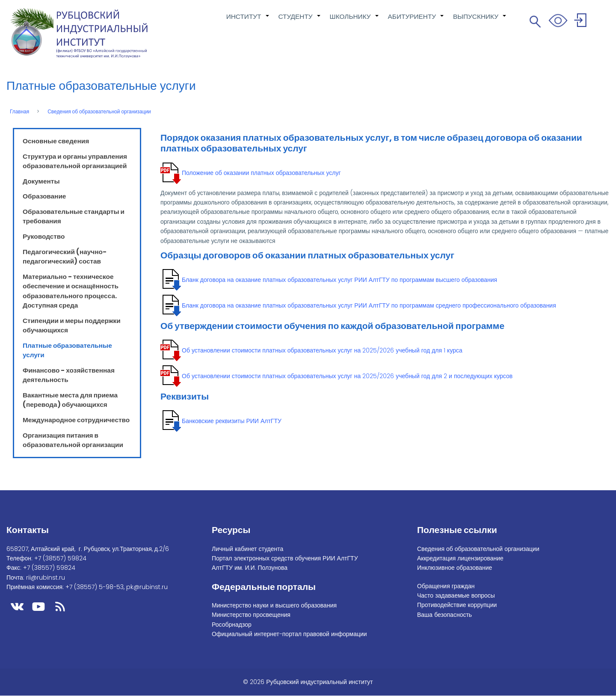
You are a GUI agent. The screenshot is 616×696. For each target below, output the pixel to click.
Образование (44, 196)
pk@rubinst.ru (147, 587)
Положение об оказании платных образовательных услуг (261, 173)
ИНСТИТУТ (248, 21)
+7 (60, 558)
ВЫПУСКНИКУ (480, 21)
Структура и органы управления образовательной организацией (75, 161)
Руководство (44, 236)
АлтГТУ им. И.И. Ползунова (250, 568)
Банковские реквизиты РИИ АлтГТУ (232, 421)
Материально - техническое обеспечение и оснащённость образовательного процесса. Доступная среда (71, 291)
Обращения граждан (446, 586)
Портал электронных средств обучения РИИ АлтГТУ (285, 558)
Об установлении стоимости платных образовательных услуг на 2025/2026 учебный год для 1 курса (322, 350)
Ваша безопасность (444, 615)
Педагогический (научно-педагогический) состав (65, 256)
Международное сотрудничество (76, 420)
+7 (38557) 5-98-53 (95, 587)
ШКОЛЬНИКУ (355, 21)
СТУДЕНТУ (300, 21)
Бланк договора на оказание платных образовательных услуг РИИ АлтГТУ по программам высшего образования (339, 280)
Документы (41, 181)
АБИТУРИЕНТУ (416, 21)
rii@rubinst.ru (46, 578)
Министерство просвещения (251, 615)
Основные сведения (56, 141)
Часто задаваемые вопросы (456, 595)
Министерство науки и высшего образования (274, 605)
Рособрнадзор (232, 625)
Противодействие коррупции (457, 605)
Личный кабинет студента (247, 549)
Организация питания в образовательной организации (73, 440)
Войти (582, 22)
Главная (19, 112)
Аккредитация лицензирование (460, 558)
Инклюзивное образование (455, 568)
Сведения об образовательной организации (99, 112)
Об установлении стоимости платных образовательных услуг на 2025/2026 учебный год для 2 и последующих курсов (347, 376)
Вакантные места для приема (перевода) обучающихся (70, 400)
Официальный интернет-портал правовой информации (289, 634)
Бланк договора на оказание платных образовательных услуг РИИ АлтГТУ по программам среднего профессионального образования (369, 305)
